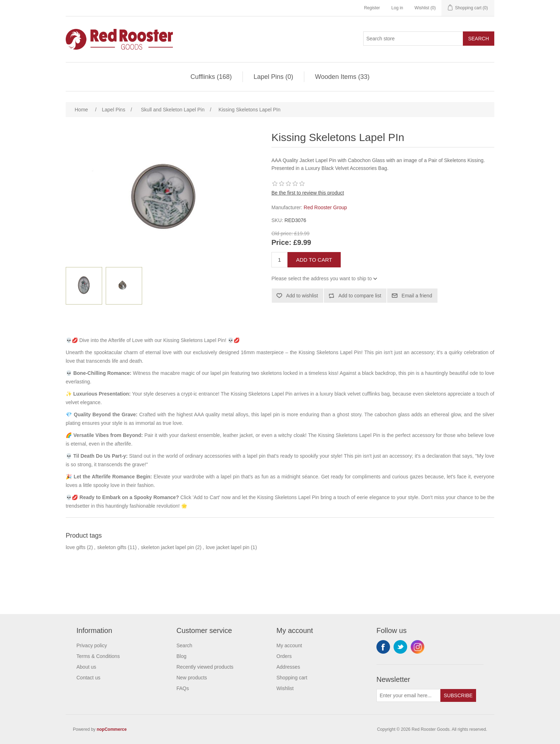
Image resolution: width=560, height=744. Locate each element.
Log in (397, 8)
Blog (181, 656)
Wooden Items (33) (342, 77)
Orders (284, 656)
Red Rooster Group (325, 207)
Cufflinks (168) (211, 77)
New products (192, 678)
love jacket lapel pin (227, 547)
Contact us (88, 678)
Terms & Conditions (98, 656)
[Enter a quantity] (279, 260)
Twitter (400, 647)
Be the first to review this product (308, 193)
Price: (281, 242)
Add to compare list (360, 296)
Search (479, 39)
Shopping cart (292, 678)
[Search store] (413, 39)
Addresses (288, 667)
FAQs (183, 688)
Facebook (383, 647)
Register (372, 8)
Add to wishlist (302, 296)
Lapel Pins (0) (273, 77)
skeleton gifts (112, 547)
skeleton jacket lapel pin (168, 547)
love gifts (76, 547)
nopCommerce (112, 729)
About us (86, 667)
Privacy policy (92, 645)
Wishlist (285, 688)
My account (289, 645)
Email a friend (417, 296)
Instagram (417, 647)
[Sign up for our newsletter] (409, 695)
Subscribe (458, 695)
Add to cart (314, 260)
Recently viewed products (205, 667)
